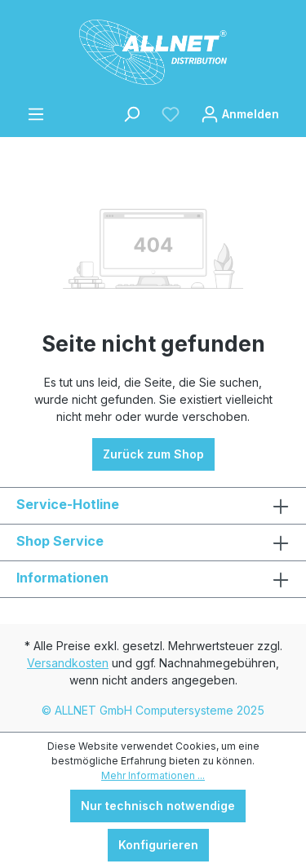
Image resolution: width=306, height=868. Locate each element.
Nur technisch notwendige (158, 806)
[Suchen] (131, 114)
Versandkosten (68, 663)
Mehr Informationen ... (153, 775)
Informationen (62, 578)
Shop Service (60, 541)
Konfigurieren (158, 845)
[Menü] (36, 114)
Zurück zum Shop (153, 454)
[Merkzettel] (171, 114)
